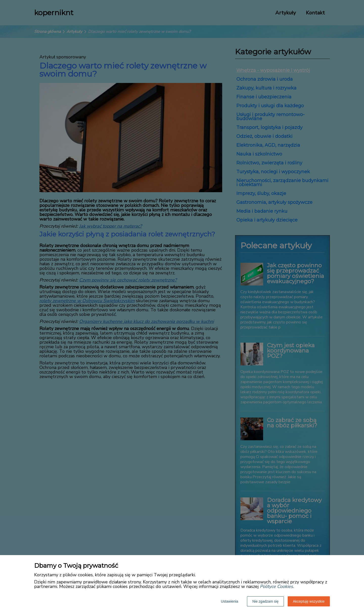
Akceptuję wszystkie (309, 601)
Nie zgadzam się (265, 601)
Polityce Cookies (276, 586)
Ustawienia (230, 601)
